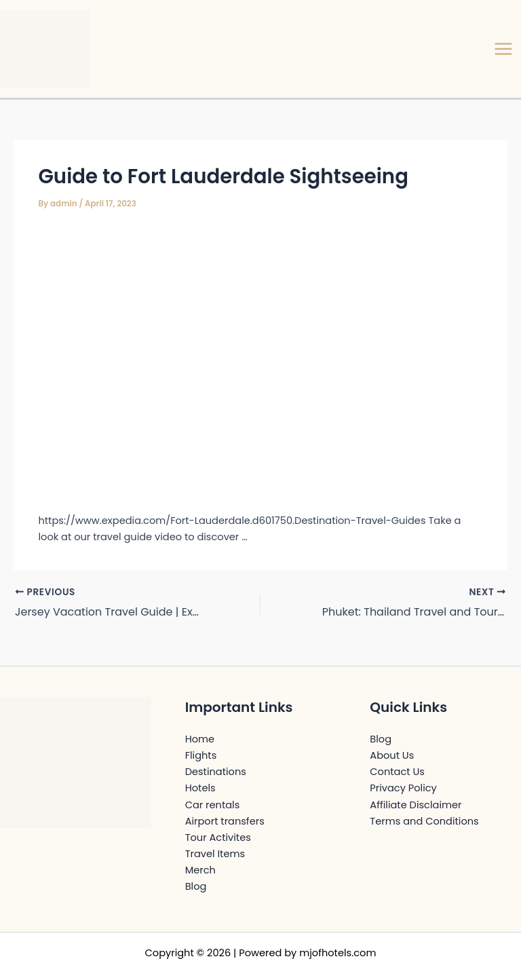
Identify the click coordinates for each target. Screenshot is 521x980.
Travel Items (215, 854)
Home (200, 739)
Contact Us (397, 772)
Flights (201, 755)
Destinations (216, 772)
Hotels (200, 788)
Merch (200, 870)
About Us (392, 755)
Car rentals (213, 805)
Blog (196, 886)
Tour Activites (218, 837)
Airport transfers (225, 821)
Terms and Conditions (424, 821)
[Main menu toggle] (503, 49)
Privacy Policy (403, 788)
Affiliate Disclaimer (416, 805)
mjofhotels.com (337, 953)
